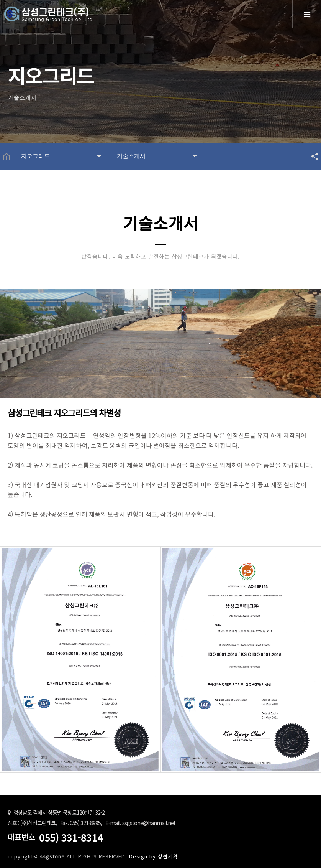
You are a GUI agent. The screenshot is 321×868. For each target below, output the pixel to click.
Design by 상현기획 (153, 856)
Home (69, 20)
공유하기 (311, 156)
